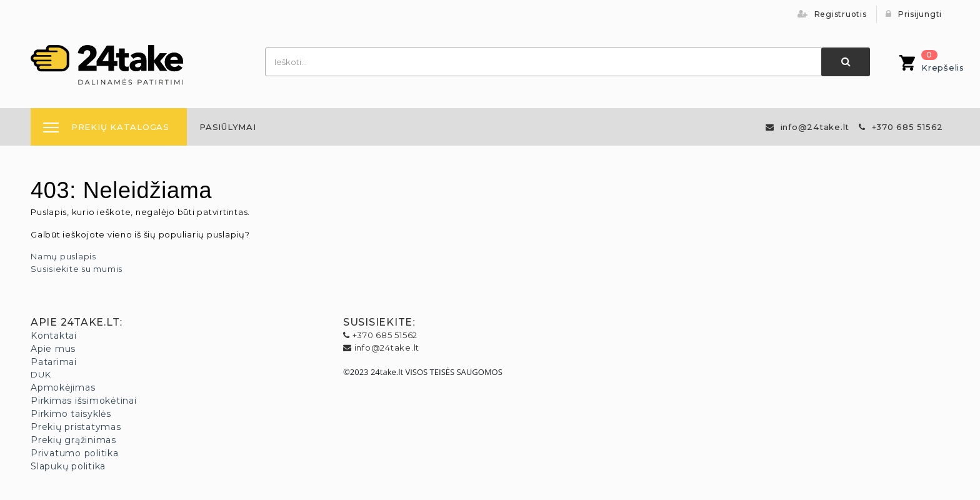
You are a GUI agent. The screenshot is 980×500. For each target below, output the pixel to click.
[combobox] (544, 62)
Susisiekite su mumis (77, 269)
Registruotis (832, 14)
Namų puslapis (63, 256)
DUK (41, 374)
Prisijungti (914, 14)
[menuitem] (228, 127)
